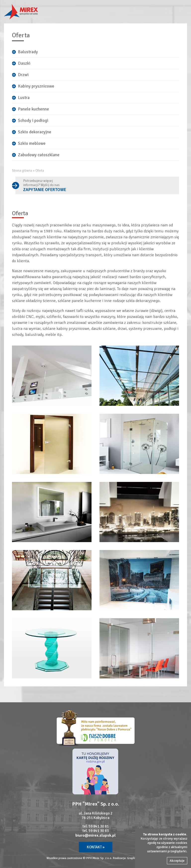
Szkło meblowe (32, 143)
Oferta (40, 171)
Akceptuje (177, 861)
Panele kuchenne (33, 109)
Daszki (24, 63)
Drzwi (23, 75)
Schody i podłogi (33, 121)
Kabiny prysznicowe (36, 86)
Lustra (24, 98)
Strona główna (22, 171)
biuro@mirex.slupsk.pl (95, 835)
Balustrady (28, 52)
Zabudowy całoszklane (39, 155)
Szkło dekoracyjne (35, 132)
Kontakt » (96, 847)
